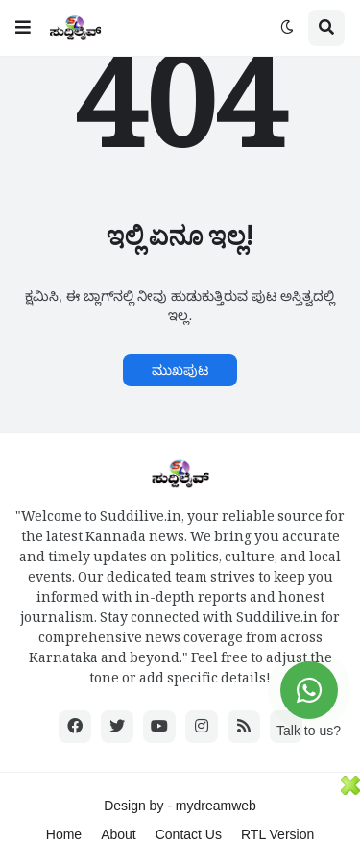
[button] (23, 28)
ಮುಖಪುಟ (180, 370)
